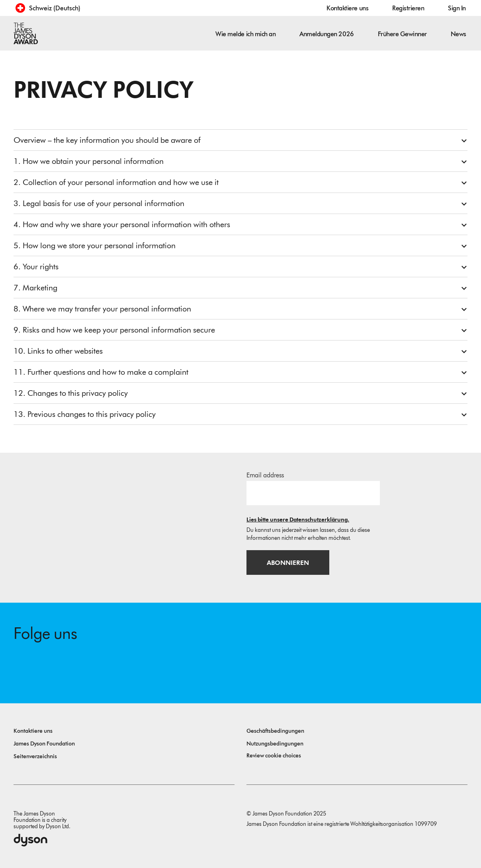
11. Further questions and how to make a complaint (101, 372)
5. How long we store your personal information (95, 245)
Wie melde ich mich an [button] (245, 34)
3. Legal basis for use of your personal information (99, 203)
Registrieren (408, 8)
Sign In (457, 8)
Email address (265, 475)
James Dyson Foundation (44, 744)
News (459, 34)
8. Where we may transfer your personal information (102, 309)
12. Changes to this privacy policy (71, 393)
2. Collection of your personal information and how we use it (116, 182)
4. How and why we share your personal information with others (122, 224)
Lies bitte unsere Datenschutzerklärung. (298, 520)
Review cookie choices (274, 756)
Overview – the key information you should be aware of (107, 140)
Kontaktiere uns (347, 8)
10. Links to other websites (58, 351)
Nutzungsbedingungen (275, 744)
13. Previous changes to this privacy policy (85, 414)
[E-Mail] (313, 493)
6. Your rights (36, 267)
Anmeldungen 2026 (327, 34)
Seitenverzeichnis (35, 756)
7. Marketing (35, 288)
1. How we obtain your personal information (89, 161)
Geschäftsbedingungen (275, 731)
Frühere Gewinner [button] (402, 34)
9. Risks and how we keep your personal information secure (114, 330)
